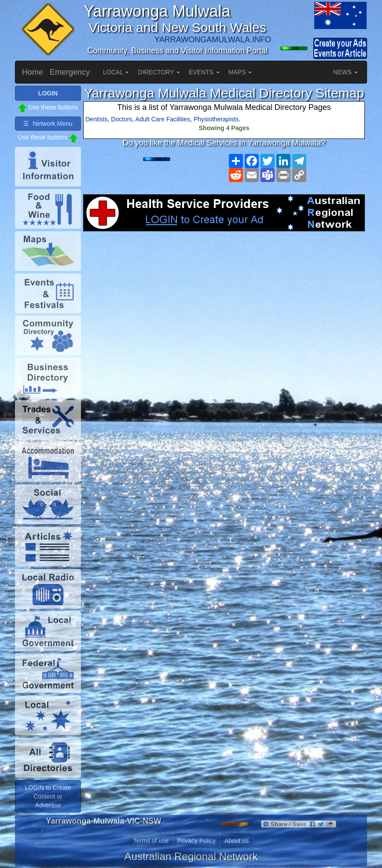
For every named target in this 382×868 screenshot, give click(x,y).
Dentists (97, 119)
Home (33, 72)
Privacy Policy (197, 841)
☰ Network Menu (48, 124)
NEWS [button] (345, 72)
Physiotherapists (216, 119)
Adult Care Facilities (163, 119)
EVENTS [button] (204, 72)
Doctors (121, 119)
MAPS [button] (240, 72)
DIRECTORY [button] (159, 72)
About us (237, 841)
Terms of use (151, 841)
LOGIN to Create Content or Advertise (48, 796)
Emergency (70, 72)
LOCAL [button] (116, 72)
